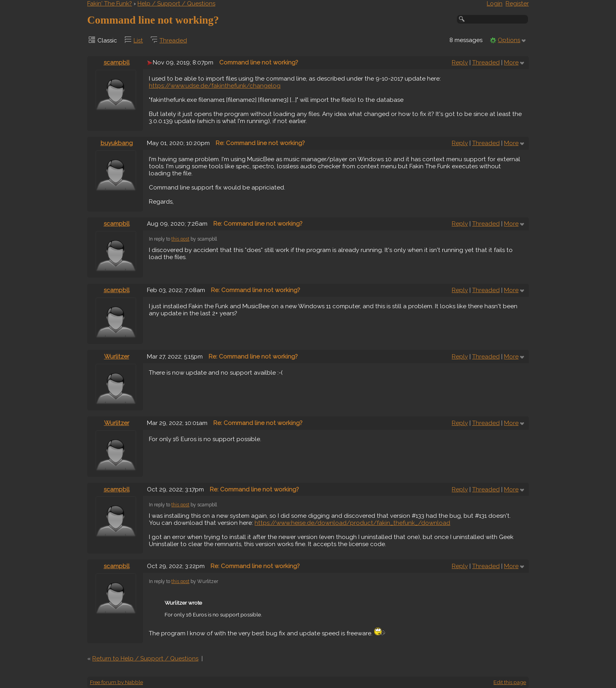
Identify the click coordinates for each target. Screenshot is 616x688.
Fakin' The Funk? (110, 4)
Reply (460, 63)
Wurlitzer (117, 357)
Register (517, 4)
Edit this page (510, 682)
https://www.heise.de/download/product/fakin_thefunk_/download (352, 523)
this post (180, 239)
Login (495, 4)
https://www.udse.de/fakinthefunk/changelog (215, 86)
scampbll (117, 63)
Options (509, 40)
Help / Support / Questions (176, 4)
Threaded (173, 40)
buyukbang (117, 143)
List (138, 40)
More (511, 63)
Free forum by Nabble (116, 682)
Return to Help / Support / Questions (145, 659)
